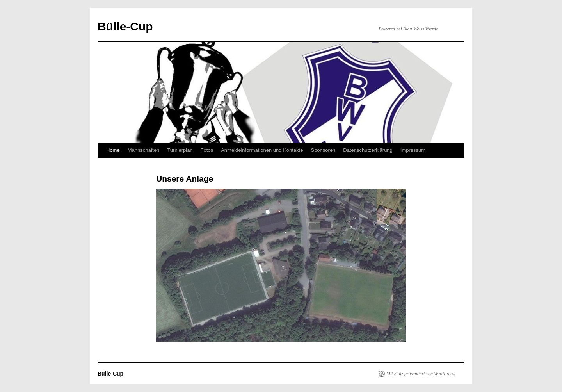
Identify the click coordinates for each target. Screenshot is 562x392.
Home (113, 150)
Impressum (413, 150)
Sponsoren (323, 150)
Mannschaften (144, 150)
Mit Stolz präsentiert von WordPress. (421, 374)
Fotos (207, 150)
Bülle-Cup (125, 26)
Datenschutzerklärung (368, 150)
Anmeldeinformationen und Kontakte (262, 150)
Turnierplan (180, 150)
